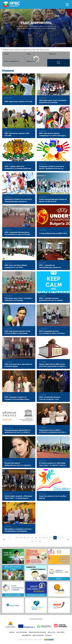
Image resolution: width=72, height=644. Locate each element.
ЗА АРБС (12, 632)
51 (47, 538)
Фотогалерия (22, 632)
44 (21, 538)
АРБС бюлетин (38, 635)
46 (28, 538)
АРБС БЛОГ (52, 632)
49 (40, 538)
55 (63, 538)
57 (36, 541)
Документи (27, 635)
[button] (70, 28)
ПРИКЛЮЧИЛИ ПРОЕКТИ (37, 632)
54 (59, 538)
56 (32, 541)
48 (36, 538)
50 (44, 538)
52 (51, 538)
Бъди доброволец (36, 23)
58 (40, 541)
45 (25, 538)
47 (32, 538)
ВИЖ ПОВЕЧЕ (36, 33)
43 (17, 538)
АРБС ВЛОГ (61, 632)
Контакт (48, 635)
